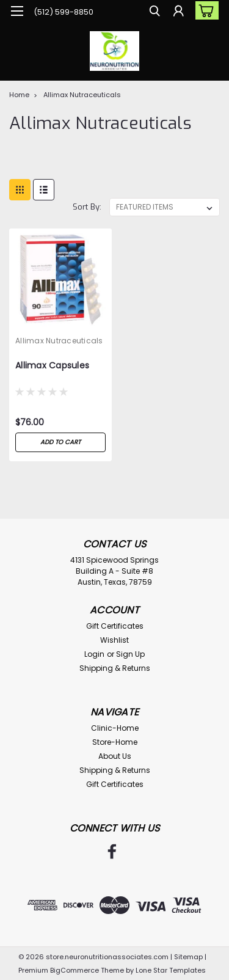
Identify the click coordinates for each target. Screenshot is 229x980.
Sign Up (130, 654)
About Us (115, 756)
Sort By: (87, 207)
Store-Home (115, 742)
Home (19, 95)
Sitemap (188, 957)
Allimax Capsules (52, 366)
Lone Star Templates (171, 970)
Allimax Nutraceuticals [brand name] (59, 341)
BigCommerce (75, 970)
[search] (154, 13)
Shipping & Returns (115, 668)
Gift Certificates (115, 626)
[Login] (179, 13)
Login (94, 654)
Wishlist (114, 640)
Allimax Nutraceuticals (82, 95)
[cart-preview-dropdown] (204, 10)
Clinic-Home (115, 728)
